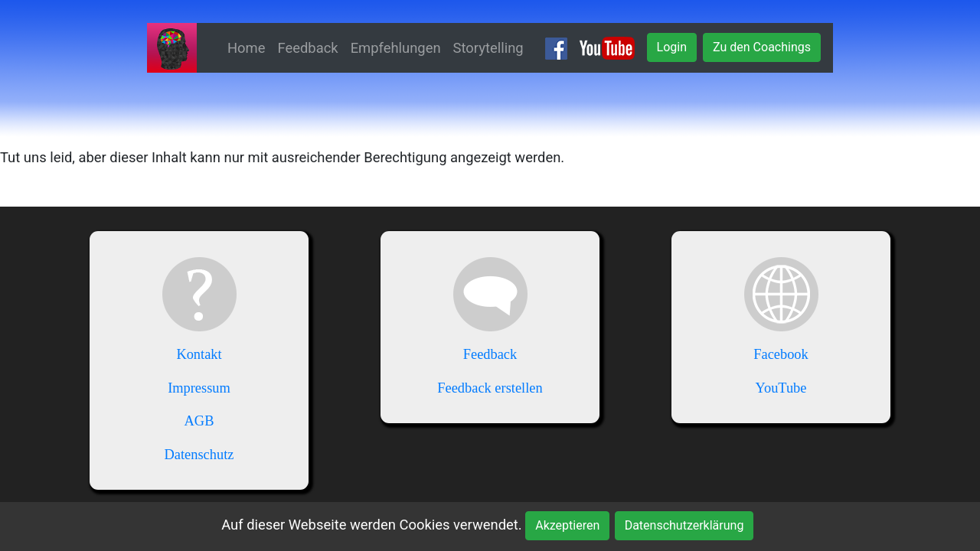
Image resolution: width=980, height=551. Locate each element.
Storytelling (488, 48)
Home (247, 48)
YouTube (781, 388)
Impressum (199, 388)
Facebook (781, 354)
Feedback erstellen (490, 388)
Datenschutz (199, 455)
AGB (199, 421)
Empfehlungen (396, 48)
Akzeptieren (567, 525)
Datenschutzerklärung (684, 525)
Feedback (308, 48)
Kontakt (199, 354)
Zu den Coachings (762, 47)
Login (672, 47)
